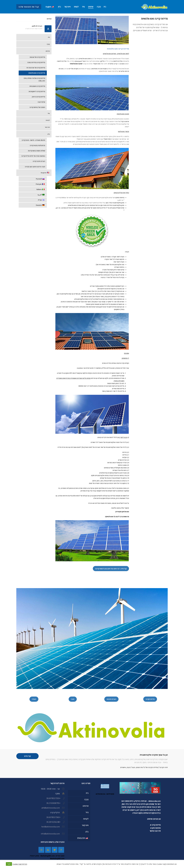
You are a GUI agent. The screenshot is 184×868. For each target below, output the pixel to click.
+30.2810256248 (53, 822)
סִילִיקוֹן (102, 61)
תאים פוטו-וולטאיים (85, 59)
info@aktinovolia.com (50, 834)
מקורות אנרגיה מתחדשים (99, 69)
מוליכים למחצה (117, 61)
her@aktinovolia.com (51, 827)
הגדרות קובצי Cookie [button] (20, 864)
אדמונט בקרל (125, 121)
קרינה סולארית (112, 64)
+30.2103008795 (53, 803)
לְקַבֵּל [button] (9, 864)
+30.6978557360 (53, 817)
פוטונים (122, 64)
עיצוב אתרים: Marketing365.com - (52, 856)
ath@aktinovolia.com (51, 808)
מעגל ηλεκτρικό (80, 61)
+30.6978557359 (53, 798)
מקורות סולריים (73, 69)
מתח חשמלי (97, 64)
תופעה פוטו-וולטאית (76, 64)
